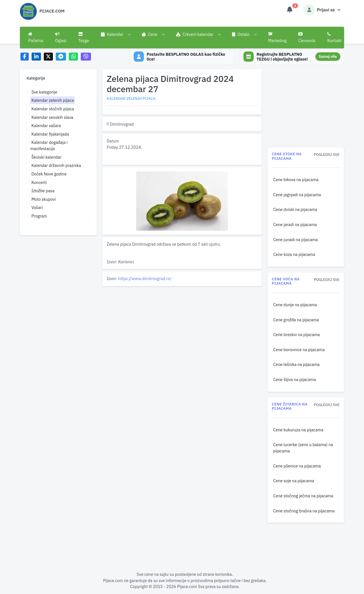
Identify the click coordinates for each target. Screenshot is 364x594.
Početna (36, 38)
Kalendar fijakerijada (50, 134)
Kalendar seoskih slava (52, 117)
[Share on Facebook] (25, 57)
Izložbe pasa (43, 191)
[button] (116, 34)
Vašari (37, 207)
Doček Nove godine (49, 174)
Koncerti (39, 182)
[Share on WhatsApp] (74, 57)
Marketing (277, 38)
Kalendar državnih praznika (56, 165)
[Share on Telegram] (61, 57)
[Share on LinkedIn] (36, 57)
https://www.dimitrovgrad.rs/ (145, 279)
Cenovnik (307, 38)
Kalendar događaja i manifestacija (49, 145)
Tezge (84, 38)
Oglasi (61, 38)
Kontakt (335, 38)
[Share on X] (48, 57)
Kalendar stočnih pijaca (53, 109)
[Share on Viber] (86, 57)
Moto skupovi (44, 199)
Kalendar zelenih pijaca (52, 100)
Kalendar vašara (46, 126)
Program (39, 216)
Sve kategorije (44, 92)
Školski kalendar (46, 157)
